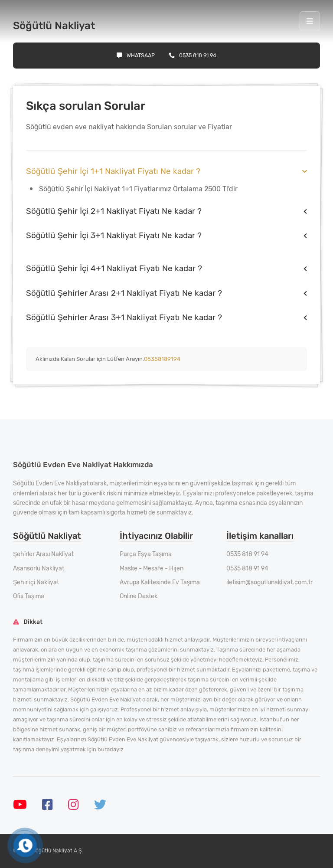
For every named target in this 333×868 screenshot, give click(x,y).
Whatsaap (136, 55)
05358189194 (162, 359)
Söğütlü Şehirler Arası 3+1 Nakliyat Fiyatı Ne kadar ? (124, 317)
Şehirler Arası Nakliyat (43, 554)
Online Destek (139, 596)
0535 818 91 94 (193, 55)
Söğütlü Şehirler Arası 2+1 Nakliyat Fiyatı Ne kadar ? (124, 293)
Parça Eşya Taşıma (146, 554)
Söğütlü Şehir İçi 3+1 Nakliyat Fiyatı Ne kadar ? (114, 235)
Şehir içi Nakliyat (36, 582)
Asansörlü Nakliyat (39, 568)
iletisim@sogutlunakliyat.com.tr (269, 582)
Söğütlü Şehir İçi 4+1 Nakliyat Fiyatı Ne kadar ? (114, 268)
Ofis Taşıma (29, 596)
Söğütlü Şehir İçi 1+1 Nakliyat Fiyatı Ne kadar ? (113, 171)
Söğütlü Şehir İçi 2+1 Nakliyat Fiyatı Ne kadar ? (114, 211)
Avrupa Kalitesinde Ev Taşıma (160, 582)
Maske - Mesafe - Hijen (152, 568)
